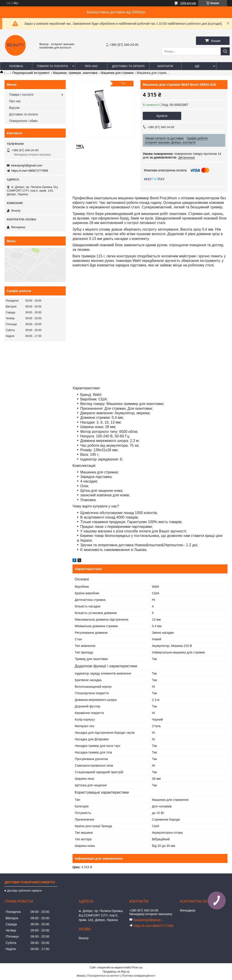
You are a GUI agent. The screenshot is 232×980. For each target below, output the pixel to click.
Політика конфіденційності (139, 976)
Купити (162, 116)
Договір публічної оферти (24, 891)
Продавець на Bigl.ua (116, 972)
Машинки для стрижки (117, 73)
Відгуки (14, 108)
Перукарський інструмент (31, 73)
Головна (16, 66)
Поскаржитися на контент (104, 976)
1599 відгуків (188, 3)
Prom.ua (137, 968)
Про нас (91, 66)
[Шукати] (225, 51)
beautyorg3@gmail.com (27, 165)
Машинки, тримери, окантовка (75, 73)
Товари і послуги (21, 95)
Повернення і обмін (23, 121)
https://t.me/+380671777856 (30, 171)
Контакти (165, 66)
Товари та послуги (52, 66)
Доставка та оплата (128, 66)
